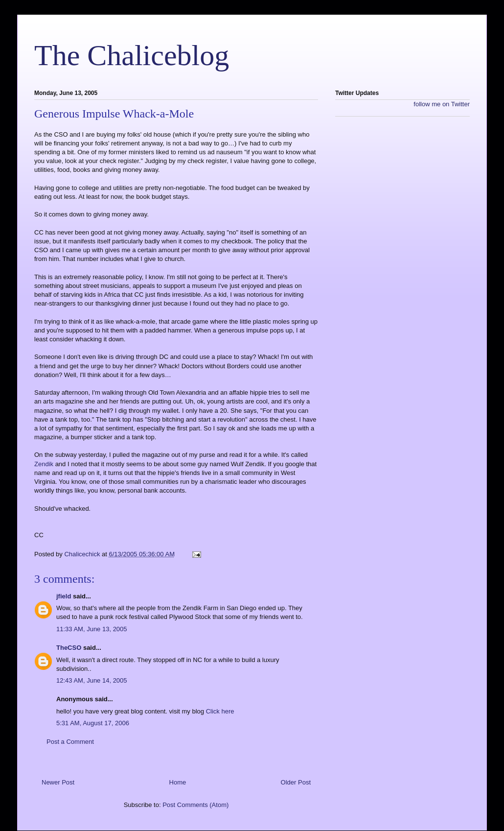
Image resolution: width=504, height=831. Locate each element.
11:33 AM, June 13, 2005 (92, 629)
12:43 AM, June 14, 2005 (92, 680)
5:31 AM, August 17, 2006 (93, 723)
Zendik (45, 464)
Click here (220, 711)
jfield (64, 596)
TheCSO (69, 648)
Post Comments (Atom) (195, 805)
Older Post (296, 782)
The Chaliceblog (132, 55)
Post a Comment (70, 742)
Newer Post (58, 782)
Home (178, 782)
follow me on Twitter (442, 104)
